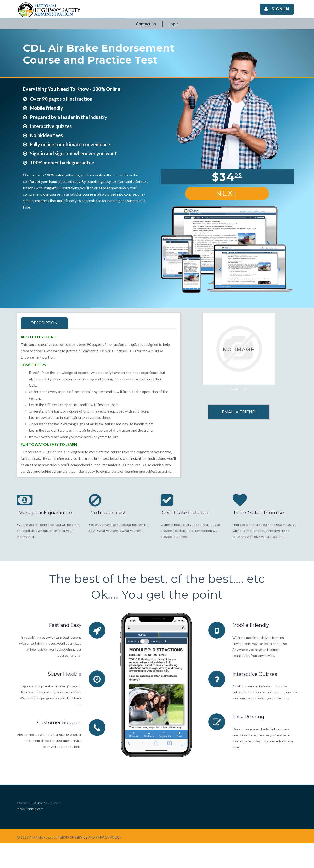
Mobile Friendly (251, 625)
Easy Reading (248, 717)
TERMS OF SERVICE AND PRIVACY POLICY (90, 837)
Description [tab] (45, 323)
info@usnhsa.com (30, 809)
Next (227, 193)
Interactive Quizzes (255, 674)
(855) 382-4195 (40, 803)
